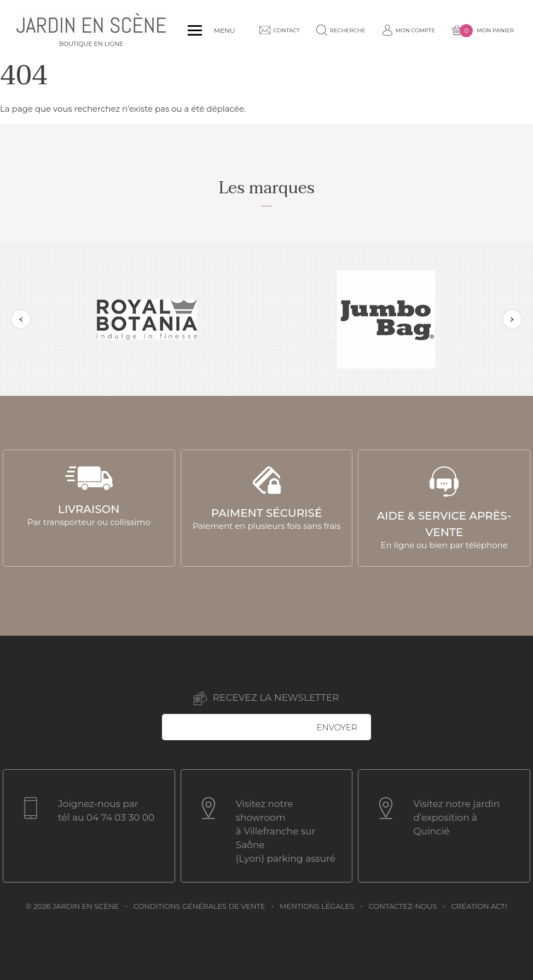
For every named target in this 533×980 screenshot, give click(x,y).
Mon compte (409, 30)
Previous (21, 319)
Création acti (479, 906)
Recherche (341, 30)
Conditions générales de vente (199, 906)
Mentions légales (317, 906)
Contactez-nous (403, 906)
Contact (279, 30)
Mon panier (483, 31)
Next (512, 319)
